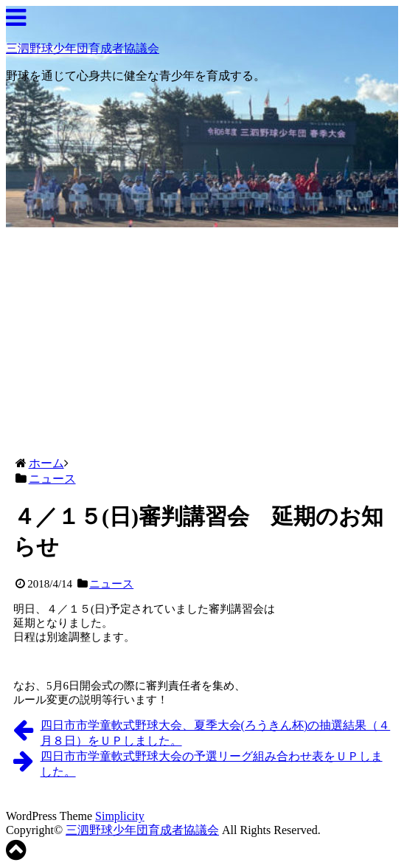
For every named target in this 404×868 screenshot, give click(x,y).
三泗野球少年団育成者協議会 (83, 48)
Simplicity (120, 816)
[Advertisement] (202, 338)
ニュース (111, 584)
